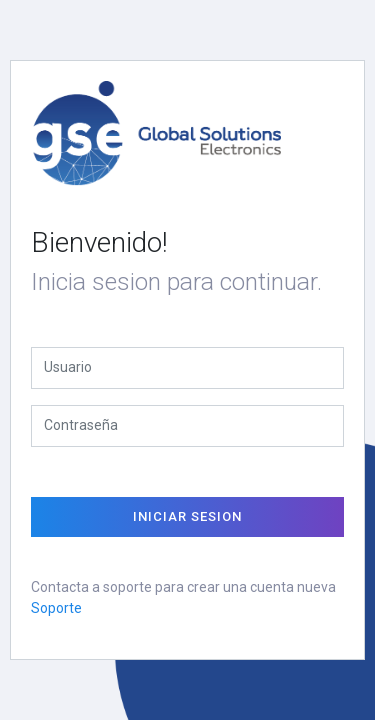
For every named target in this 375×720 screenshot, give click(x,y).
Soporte (56, 608)
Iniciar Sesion (187, 516)
